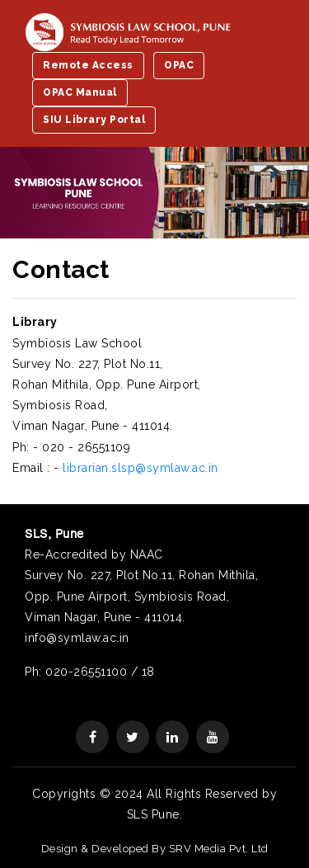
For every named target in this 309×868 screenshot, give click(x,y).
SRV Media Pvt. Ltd (219, 849)
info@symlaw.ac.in (77, 638)
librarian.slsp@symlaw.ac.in (140, 468)
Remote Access (88, 65)
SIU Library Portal (94, 120)
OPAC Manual (80, 92)
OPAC (179, 65)
